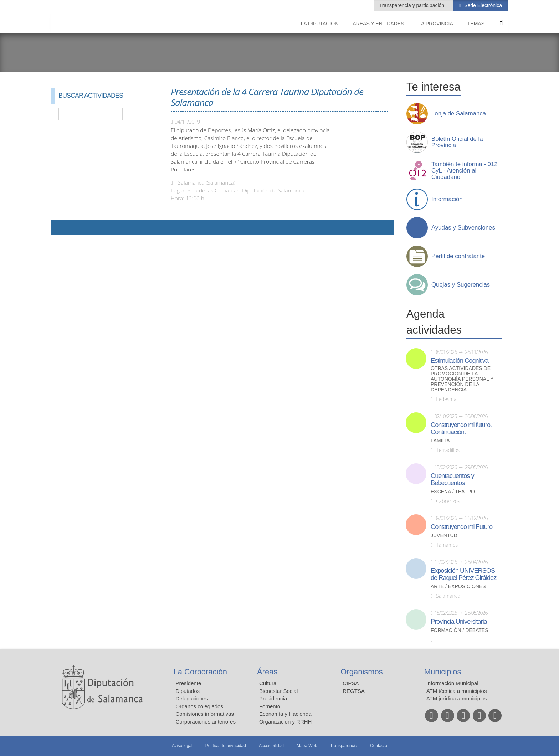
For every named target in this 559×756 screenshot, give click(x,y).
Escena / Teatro (453, 492)
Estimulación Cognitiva (460, 361)
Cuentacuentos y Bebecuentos (452, 479)
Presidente (189, 683)
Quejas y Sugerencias (461, 285)
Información (447, 199)
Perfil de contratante (458, 256)
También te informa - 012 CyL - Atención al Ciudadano (465, 171)
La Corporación (200, 672)
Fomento (270, 706)
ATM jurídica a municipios (457, 698)
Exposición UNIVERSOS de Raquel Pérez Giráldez (463, 574)
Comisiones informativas (205, 714)
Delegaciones (192, 698)
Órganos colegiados (199, 706)
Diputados (188, 691)
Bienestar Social (278, 691)
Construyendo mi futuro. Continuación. (461, 428)
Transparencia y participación (412, 5)
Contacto (379, 746)
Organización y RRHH (286, 722)
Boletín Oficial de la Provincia (457, 142)
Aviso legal (182, 746)
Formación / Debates (460, 630)
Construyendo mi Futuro (461, 527)
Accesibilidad (271, 746)
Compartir (60, 227)
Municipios (443, 672)
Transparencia (344, 746)
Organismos (362, 672)
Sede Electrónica (482, 5)
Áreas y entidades (378, 24)
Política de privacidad (226, 746)
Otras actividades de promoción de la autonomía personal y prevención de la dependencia (462, 379)
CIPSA (351, 683)
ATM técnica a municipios (457, 691)
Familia (440, 441)
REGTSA (354, 691)
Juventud (444, 536)
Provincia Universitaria (459, 622)
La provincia (436, 24)
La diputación (320, 24)
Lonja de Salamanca (459, 114)
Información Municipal (452, 683)
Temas (476, 24)
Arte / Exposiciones (458, 587)
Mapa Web (307, 746)
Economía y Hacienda (285, 714)
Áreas (267, 672)
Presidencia (273, 698)
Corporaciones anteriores (206, 722)
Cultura (268, 683)
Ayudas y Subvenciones (463, 228)
